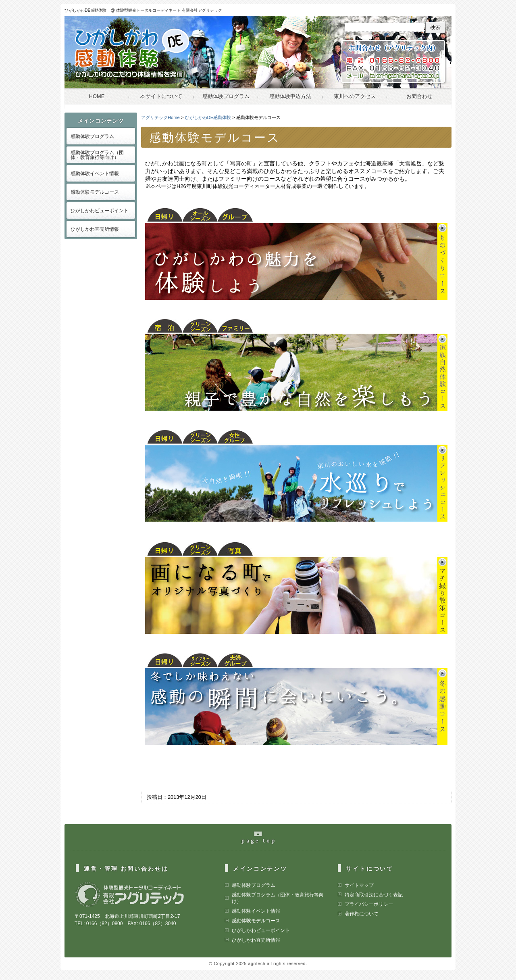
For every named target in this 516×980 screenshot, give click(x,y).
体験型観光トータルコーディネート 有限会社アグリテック (169, 10)
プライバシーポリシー (369, 904)
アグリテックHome (160, 117)
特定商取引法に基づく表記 (374, 895)
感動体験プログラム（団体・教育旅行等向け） (97, 155)
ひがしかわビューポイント (100, 211)
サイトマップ (359, 885)
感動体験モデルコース (95, 192)
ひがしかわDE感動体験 (208, 117)
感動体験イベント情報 (95, 173)
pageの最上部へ (262, 841)
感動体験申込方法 (290, 96)
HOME (97, 96)
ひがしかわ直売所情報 (95, 229)
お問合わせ (419, 96)
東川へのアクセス (355, 96)
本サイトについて (161, 96)
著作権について (362, 914)
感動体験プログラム (226, 96)
